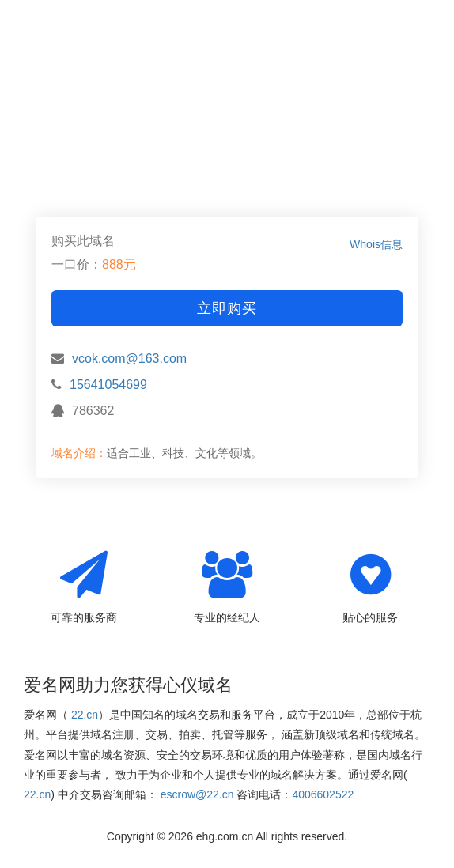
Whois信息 (376, 244)
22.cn (85, 715)
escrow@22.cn (197, 794)
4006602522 (323, 794)
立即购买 (227, 308)
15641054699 (108, 385)
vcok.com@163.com (129, 359)
